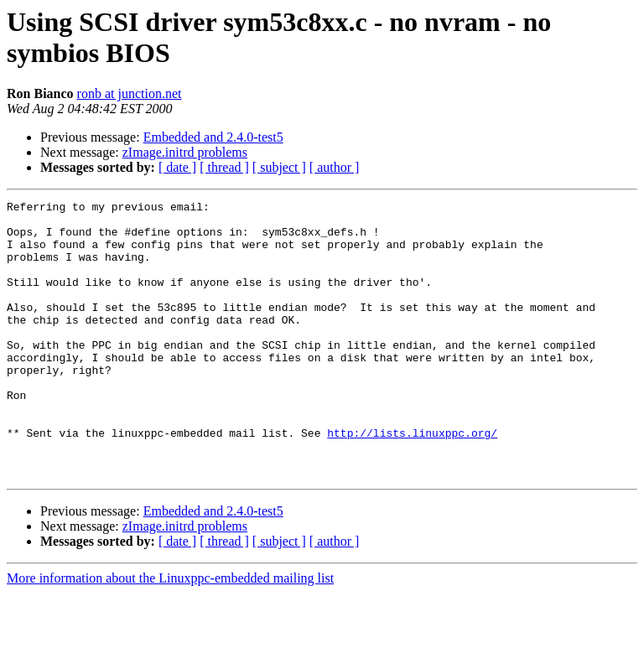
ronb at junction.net (130, 93)
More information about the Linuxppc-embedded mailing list (170, 633)
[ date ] (177, 167)
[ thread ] (224, 167)
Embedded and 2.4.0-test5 (213, 137)
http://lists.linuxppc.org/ (412, 480)
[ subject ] (279, 167)
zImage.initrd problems (185, 152)
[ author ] (335, 167)
